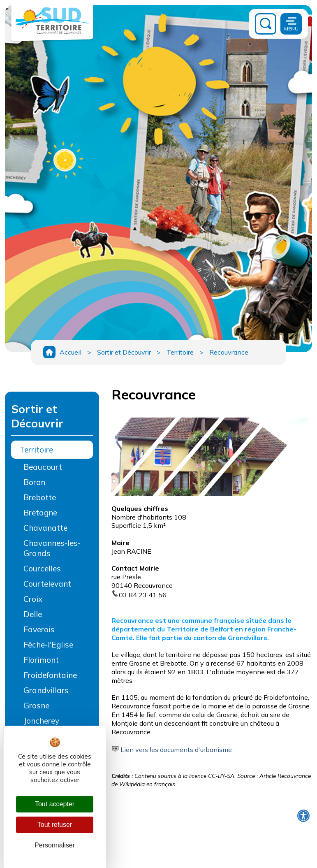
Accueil (71, 352)
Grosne (36, 706)
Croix (33, 599)
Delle (33, 614)
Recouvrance (229, 352)
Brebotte (40, 497)
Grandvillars (46, 690)
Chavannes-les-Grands (52, 548)
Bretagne (40, 513)
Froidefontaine (50, 675)
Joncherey (41, 721)
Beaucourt (43, 467)
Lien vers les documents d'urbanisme (176, 750)
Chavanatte (45, 528)
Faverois (39, 629)
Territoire (180, 352)
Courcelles (42, 569)
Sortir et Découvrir (124, 352)
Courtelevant (47, 584)
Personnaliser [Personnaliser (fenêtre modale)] (55, 845)
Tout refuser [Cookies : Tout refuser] (55, 825)
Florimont (41, 660)
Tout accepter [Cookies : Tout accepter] (55, 804)
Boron (34, 482)
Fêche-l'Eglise (48, 645)
